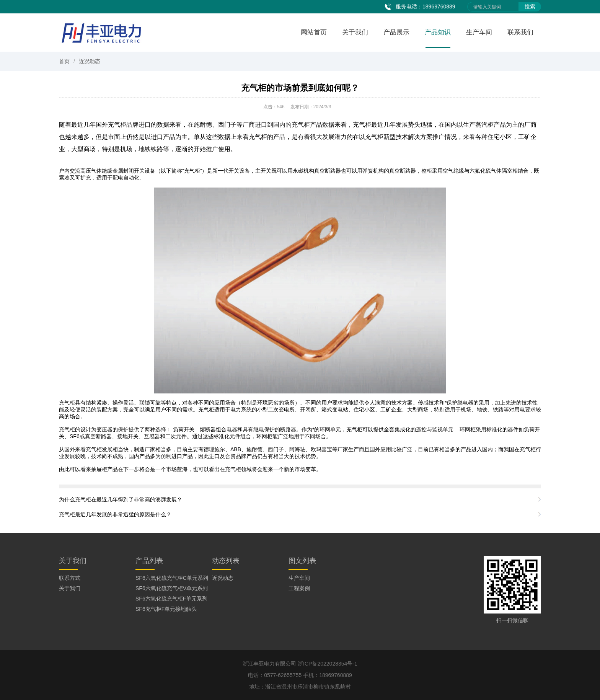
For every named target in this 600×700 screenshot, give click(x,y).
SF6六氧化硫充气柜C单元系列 (172, 578)
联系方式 (70, 578)
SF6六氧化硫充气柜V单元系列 (172, 588)
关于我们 (355, 32)
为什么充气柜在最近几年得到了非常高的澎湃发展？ (121, 499)
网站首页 (314, 32)
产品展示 (396, 32)
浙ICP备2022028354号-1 (328, 664)
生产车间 (479, 32)
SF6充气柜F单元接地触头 (166, 609)
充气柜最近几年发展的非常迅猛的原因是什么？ (115, 514)
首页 (64, 61)
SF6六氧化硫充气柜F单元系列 (171, 599)
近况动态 (90, 61)
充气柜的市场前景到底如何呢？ (300, 88)
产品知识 (438, 32)
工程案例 (299, 588)
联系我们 (520, 32)
